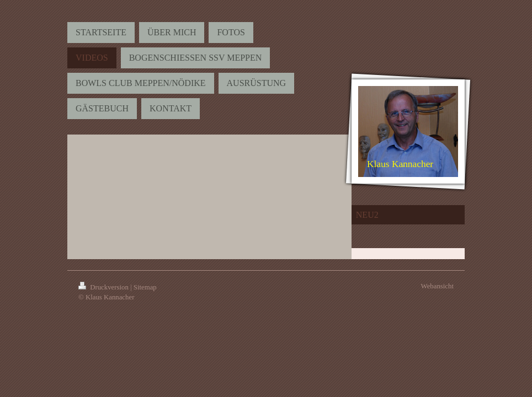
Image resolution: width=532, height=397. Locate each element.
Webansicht (437, 286)
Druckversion (104, 287)
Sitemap (145, 287)
